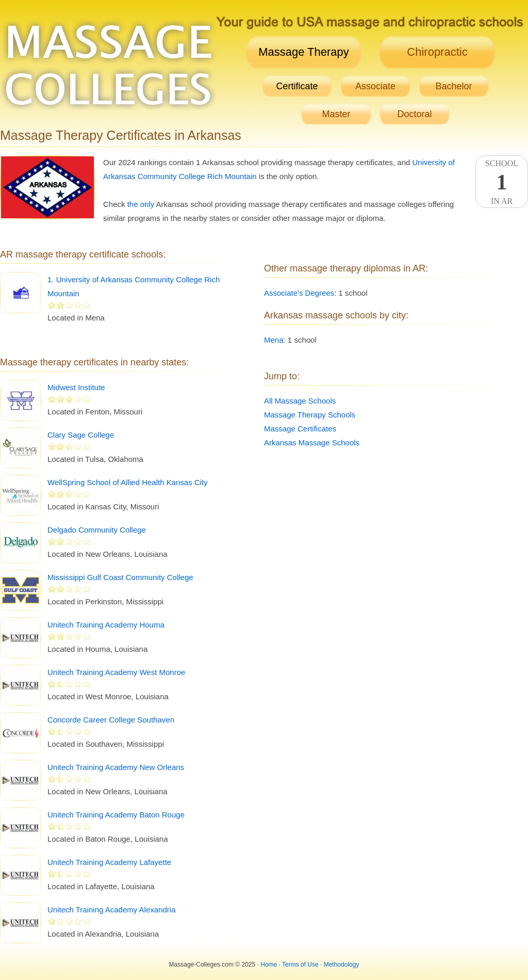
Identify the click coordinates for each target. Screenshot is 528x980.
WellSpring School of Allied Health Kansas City (128, 482)
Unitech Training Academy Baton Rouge (116, 815)
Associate (375, 86)
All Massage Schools (300, 401)
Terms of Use (300, 965)
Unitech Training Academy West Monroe (116, 672)
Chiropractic (437, 52)
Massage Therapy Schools (310, 415)
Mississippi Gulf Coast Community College (120, 577)
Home (269, 965)
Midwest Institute (76, 387)
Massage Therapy (304, 52)
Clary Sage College (81, 435)
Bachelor (453, 86)
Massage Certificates (300, 429)
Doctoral (414, 114)
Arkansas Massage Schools (312, 443)
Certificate (297, 86)
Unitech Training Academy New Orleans (116, 767)
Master (336, 114)
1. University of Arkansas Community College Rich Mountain (134, 286)
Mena (274, 340)
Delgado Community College (97, 530)
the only (141, 204)
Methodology (342, 965)
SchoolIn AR (502, 182)
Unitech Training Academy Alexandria (111, 910)
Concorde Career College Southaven (111, 720)
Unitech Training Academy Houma (106, 625)
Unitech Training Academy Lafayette (109, 862)
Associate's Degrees (299, 293)
